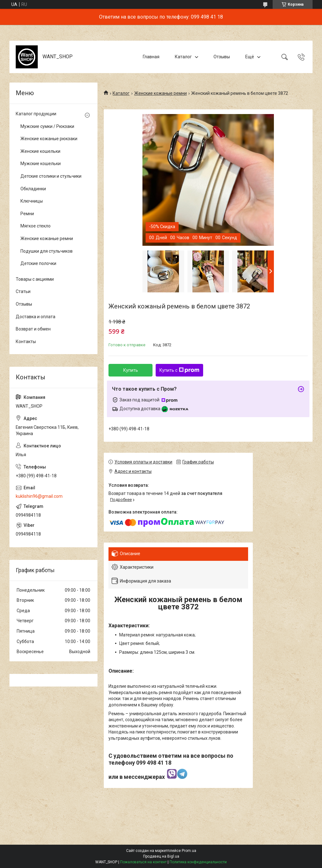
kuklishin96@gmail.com (39, 496)
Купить (131, 370)
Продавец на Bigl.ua (161, 856)
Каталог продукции (36, 114)
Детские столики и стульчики (51, 176)
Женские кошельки (40, 151)
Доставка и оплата (36, 317)
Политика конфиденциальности (198, 862)
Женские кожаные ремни (161, 93)
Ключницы (32, 201)
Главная (151, 57)
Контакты (26, 342)
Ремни (27, 214)
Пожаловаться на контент (143, 862)
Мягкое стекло (36, 226)
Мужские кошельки (41, 164)
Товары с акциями (35, 279)
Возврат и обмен (33, 329)
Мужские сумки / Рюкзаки (47, 126)
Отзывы (222, 57)
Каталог (183, 57)
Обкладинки (33, 189)
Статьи (23, 291)
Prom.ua (189, 851)
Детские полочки (38, 263)
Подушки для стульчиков (47, 251)
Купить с (179, 370)
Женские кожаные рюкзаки (49, 139)
